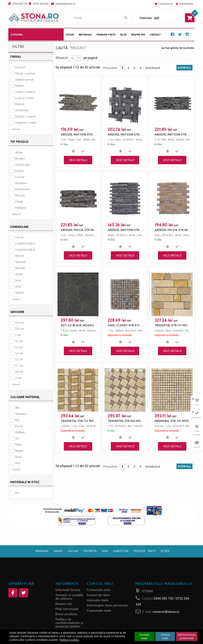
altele (86, 139)
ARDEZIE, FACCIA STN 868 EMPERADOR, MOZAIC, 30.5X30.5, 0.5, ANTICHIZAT (173, 230)
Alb (17, 407)
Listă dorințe (197, 433)
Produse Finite (106, 35)
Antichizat (22, 110)
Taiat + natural (25, 92)
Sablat (20, 86)
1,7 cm (19, 365)
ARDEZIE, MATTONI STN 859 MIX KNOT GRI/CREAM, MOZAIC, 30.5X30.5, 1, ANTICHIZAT (126, 134)
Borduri (20, 158)
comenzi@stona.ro (65, 4)
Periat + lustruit (25, 73)
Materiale (85, 35)
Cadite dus (23, 165)
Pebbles (21, 208)
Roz (18, 463)
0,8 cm (20, 329)
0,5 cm (20, 322)
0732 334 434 (41, 4)
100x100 (21, 262)
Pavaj (19, 201)
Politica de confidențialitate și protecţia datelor (69, 623)
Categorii (17, 35)
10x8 (18, 286)
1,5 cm (19, 359)
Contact (155, 35)
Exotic (19, 426)
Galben (20, 432)
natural (180, 139)
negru (72, 139)
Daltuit (20, 104)
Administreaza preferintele (187, 636)
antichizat (143, 235)
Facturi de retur (98, 595)
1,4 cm (19, 353)
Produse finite (145, 551)
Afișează (62, 58)
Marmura (42, 551)
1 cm (18, 335)
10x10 (19, 274)
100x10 (20, 256)
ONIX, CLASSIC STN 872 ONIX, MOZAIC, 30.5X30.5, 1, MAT (126, 325)
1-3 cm (19, 237)
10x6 (18, 280)
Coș (197, 405)
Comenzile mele (99, 590)
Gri (17, 438)
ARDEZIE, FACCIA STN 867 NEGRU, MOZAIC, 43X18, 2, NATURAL (79, 230)
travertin (178, 330)
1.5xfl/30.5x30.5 (25, 250)
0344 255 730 (20, 4)
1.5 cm (65, 330)
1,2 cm (19, 341)
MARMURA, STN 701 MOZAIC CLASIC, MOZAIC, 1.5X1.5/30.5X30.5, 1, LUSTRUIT (173, 421)
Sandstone (121, 551)
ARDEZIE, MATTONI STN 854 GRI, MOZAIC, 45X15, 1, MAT (79, 134)
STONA (147, 591)
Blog (123, 35)
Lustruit (20, 67)
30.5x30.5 (128, 139)
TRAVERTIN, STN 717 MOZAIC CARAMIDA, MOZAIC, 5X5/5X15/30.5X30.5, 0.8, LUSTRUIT (173, 325)
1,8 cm (19, 372)
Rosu (19, 457)
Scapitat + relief (26, 122)
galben (119, 330)
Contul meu (100, 584)
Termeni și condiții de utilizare (69, 597)
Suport (197, 447)
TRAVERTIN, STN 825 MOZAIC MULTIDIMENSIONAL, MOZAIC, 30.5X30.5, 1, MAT (126, 421)
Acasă (70, 35)
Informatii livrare (68, 590)
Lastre (19, 171)
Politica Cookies (69, 640)
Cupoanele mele (99, 611)
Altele (19, 152)
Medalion (21, 183)
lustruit (159, 330)
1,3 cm (19, 347)
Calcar (73, 551)
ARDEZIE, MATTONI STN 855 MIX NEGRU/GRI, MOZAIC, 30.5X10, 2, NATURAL (173, 134)
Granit (58, 551)
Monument (22, 189)
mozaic (96, 139)
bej (164, 139)
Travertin (90, 551)
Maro (19, 444)
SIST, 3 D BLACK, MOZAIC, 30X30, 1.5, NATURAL (79, 325)
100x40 (20, 268)
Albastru (21, 414)
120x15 (19, 293)
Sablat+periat (24, 79)
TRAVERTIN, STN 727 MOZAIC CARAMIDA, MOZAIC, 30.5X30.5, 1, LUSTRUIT (79, 421)
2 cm (18, 378)
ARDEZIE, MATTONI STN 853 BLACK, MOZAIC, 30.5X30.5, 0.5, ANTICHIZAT (126, 230)
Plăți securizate (67, 609)
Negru (19, 451)
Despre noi (138, 35)
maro (118, 139)
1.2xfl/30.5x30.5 (25, 243)
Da (17, 493)
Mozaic (20, 195)
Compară (197, 417)
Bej (17, 420)
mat (79, 139)
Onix (105, 551)
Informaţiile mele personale (107, 605)
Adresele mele (98, 600)
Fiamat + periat (26, 116)
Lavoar (20, 177)
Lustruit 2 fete (25, 98)
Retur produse (66, 614)
